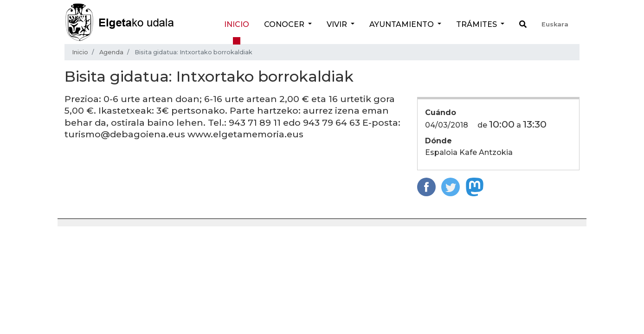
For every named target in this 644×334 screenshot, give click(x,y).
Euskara (555, 24)
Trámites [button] (477, 24)
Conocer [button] (285, 24)
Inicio (237, 24)
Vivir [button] (338, 24)
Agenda (111, 52)
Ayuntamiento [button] (402, 24)
